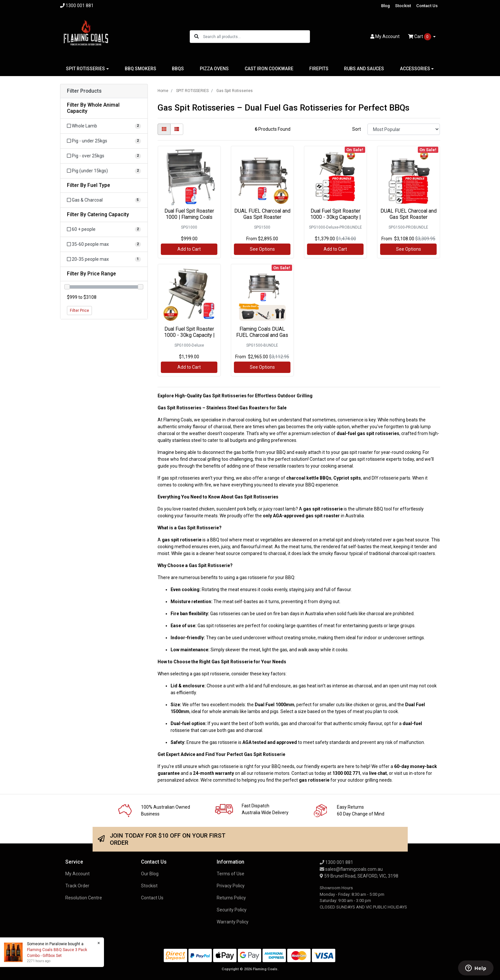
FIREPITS (319, 69)
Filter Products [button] (84, 91)
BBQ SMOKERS (141, 69)
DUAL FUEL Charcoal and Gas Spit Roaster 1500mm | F (262, 217)
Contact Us (427, 6)
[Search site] (197, 37)
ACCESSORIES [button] (415, 69)
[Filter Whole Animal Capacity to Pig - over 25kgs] (104, 156)
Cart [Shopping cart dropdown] (420, 37)
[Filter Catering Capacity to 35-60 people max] (104, 244)
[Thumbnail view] (164, 129)
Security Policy (232, 910)
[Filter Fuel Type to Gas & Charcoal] (104, 200)
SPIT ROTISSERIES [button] (85, 69)
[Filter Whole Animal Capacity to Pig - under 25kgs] (104, 141)
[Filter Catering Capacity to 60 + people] (104, 229)
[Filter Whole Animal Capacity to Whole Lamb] (104, 126)
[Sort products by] (404, 129)
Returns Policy (231, 898)
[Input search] (256, 37)
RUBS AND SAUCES (364, 69)
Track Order (77, 886)
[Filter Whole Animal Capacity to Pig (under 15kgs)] (104, 171)
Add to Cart (189, 249)
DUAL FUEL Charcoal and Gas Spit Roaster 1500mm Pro (409, 217)
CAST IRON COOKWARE (269, 69)
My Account (77, 874)
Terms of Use (231, 874)
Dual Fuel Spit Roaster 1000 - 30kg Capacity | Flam (335, 217)
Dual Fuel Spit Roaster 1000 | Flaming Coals (189, 214)
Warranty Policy (233, 922)
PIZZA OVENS (214, 69)
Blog (385, 6)
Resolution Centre (84, 898)
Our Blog (150, 874)
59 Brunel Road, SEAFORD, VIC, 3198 (359, 876)
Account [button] (385, 36)
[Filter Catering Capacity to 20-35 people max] (104, 259)
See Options (262, 249)
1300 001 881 (336, 862)
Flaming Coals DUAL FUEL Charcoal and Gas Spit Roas (262, 335)
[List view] (177, 129)
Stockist (403, 6)
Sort (357, 129)
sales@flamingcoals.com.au (351, 869)
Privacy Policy (231, 886)
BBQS (178, 69)
